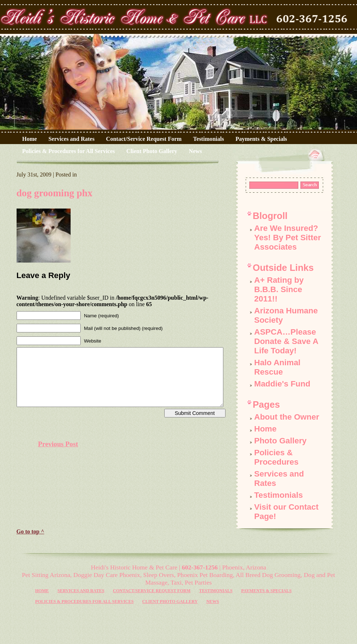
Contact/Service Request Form (144, 139)
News (195, 151)
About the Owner (287, 417)
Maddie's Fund (282, 384)
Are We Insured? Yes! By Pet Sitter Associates (288, 238)
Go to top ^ (30, 531)
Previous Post (58, 444)
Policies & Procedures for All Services (69, 151)
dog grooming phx (55, 193)
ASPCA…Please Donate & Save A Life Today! (286, 341)
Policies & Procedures (276, 457)
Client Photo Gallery (152, 151)
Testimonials (209, 139)
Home (30, 139)
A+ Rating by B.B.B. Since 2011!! (279, 289)
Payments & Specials (261, 139)
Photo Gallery (281, 441)
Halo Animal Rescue (278, 367)
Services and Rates (71, 139)
